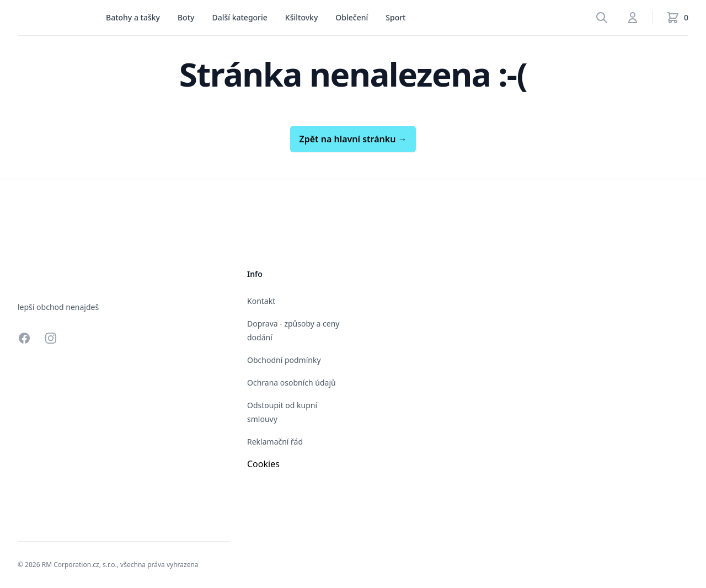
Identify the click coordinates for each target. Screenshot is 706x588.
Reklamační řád (275, 442)
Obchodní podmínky (284, 360)
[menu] (133, 18)
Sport (395, 17)
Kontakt (261, 301)
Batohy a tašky (133, 17)
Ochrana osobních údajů (292, 383)
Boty (186, 17)
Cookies (263, 464)
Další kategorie (239, 17)
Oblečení (352, 17)
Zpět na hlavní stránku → (353, 139)
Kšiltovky (301, 17)
